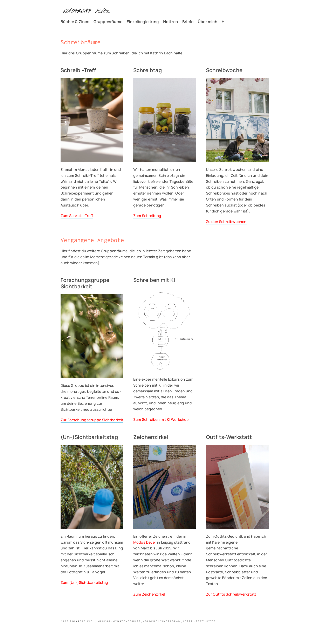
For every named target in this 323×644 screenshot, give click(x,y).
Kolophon (152, 621)
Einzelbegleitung (143, 22)
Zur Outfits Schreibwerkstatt (231, 594)
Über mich (208, 22)
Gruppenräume (108, 22)
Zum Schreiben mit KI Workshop (161, 419)
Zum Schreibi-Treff (77, 216)
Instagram (172, 621)
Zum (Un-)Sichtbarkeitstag (84, 582)
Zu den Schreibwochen (226, 222)
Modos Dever (145, 542)
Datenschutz (129, 621)
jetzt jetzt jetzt (199, 621)
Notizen (171, 22)
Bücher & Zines (75, 22)
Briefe (188, 22)
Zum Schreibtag (147, 216)
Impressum (106, 621)
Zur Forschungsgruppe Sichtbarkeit (92, 420)
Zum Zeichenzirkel (149, 594)
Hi (224, 22)
